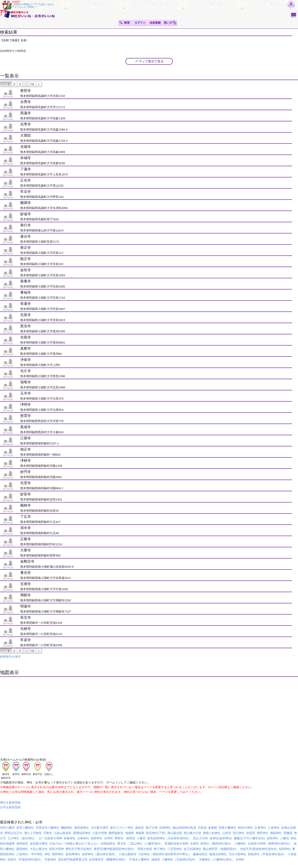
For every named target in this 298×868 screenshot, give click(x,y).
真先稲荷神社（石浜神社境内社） (169, 838)
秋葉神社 (70, 838)
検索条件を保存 (10, 657)
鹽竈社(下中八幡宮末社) (249, 838)
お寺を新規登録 (10, 807)
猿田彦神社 (82, 828)
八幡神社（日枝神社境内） (179, 859)
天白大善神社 (237, 854)
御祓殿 (140, 833)
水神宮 (109, 838)
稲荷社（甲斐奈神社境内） (25, 859)
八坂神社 (274, 828)
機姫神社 (67, 828)
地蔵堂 (156, 859)
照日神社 (239, 833)
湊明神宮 (22, 844)
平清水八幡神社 (139, 859)
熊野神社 (263, 833)
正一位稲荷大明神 (50, 838)
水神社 (240, 859)
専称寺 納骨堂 (125, 838)
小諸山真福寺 (62, 833)
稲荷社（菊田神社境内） (217, 844)
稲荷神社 (97, 838)
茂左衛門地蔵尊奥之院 (73, 859)
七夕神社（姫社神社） (22, 838)
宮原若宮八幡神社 (48, 828)
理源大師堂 (145, 849)
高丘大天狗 (200, 838)
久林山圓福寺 (128, 854)
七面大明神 (100, 833)
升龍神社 (50, 859)
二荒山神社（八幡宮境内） (145, 844)
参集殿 (213, 828)
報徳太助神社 (218, 854)
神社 (294, 838)
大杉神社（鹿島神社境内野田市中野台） (165, 854)
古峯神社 (260, 828)
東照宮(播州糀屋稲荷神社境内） (115, 849)
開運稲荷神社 (82, 833)
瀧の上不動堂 (33, 833)
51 (33, 84)
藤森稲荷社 (200, 854)
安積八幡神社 (227, 828)
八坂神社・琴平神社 (30, 854)
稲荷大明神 (56, 849)
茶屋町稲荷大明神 (176, 844)
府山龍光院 (175, 833)
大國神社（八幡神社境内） (216, 859)
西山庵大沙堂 (193, 833)
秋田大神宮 (245, 828)
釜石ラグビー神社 (122, 828)
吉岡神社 (165, 828)
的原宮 (251, 833)
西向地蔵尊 (7, 844)
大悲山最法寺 (39, 849)
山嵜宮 (227, 833)
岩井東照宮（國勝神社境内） (108, 859)
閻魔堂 (288, 833)
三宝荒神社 (175, 849)
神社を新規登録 (10, 802)
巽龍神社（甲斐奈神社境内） (267, 854)
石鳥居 (202, 828)
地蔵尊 (130, 833)
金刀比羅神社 (193, 849)
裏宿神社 (22, 849)
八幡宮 (141, 838)
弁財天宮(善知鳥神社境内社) (259, 849)
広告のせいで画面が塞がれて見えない (74, 844)
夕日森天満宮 (100, 828)
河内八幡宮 (7, 828)
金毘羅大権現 (39, 844)
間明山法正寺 (13, 833)
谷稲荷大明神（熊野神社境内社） (270, 844)
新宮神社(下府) (156, 833)
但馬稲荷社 (108, 844)
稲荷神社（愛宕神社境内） (100, 854)
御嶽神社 (276, 833)
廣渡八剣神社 (212, 833)
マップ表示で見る (149, 61)
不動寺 (48, 833)
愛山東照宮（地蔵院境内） (221, 849)
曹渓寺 (122, 844)
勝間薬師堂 (116, 833)
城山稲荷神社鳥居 (184, 828)
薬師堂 (140, 828)
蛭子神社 (160, 849)
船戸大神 (152, 828)
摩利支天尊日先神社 (79, 849)
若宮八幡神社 (25, 828)
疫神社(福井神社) (221, 838)
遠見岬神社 (73, 854)
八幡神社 (240, 844)
